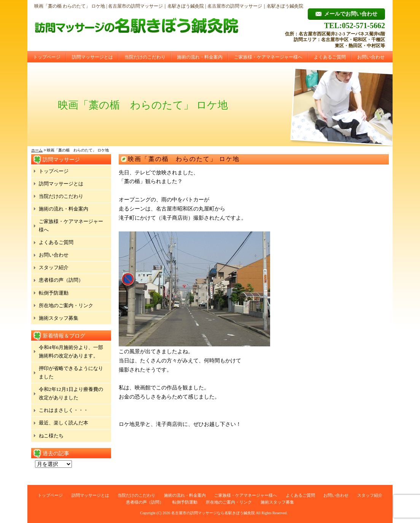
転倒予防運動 (54, 293)
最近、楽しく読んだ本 (64, 423)
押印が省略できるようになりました (71, 372)
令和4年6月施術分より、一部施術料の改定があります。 (71, 352)
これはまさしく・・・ (64, 410)
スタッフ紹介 (54, 267)
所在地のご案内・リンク (66, 305)
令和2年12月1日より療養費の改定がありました (71, 393)
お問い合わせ (371, 57)
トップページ (47, 57)
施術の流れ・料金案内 (200, 57)
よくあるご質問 (330, 57)
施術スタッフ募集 (59, 318)
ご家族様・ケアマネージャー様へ (268, 57)
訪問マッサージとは (92, 57)
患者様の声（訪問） (61, 280)
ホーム (37, 150)
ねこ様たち (51, 436)
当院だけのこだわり (145, 57)
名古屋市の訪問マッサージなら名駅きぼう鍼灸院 (213, 513)
